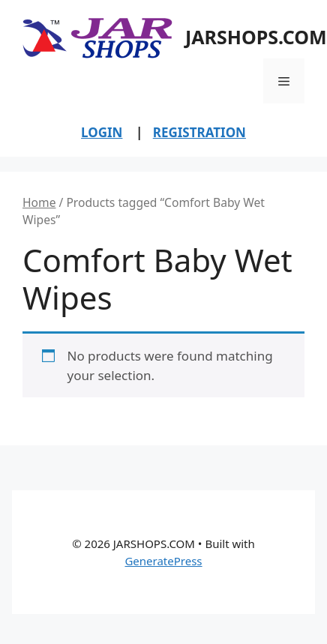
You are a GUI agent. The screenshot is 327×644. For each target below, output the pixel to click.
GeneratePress (163, 561)
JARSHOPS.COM (256, 37)
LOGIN (102, 132)
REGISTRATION (199, 132)
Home (39, 202)
